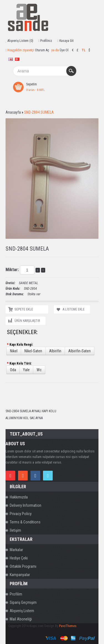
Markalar (16, 550)
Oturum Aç (42, 50)
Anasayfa (13, 112)
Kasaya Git (66, 41)
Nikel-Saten (33, 351)
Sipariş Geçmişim (23, 602)
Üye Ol (64, 50)
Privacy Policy (21, 514)
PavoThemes (68, 626)
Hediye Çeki (19, 558)
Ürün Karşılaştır (27, 321)
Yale (26, 370)
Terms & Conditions (25, 522)
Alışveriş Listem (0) (20, 41)
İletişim (15, 530)
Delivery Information (26, 505)
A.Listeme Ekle (74, 309)
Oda (13, 370)
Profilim (16, 594)
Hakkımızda (19, 497)
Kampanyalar (20, 575)
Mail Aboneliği (21, 619)
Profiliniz (46, 41)
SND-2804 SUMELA (39, 112)
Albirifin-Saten (79, 351)
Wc (39, 370)
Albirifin (55, 351)
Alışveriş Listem (22, 611)
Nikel (14, 351)
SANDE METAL (29, 283)
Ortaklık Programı (23, 566)
